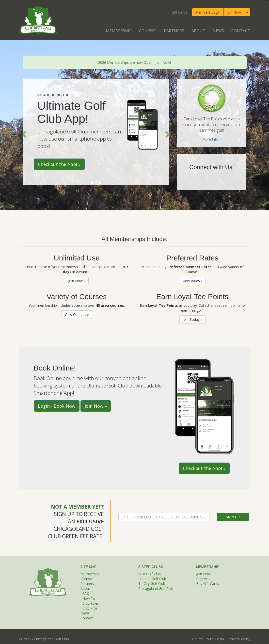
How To (89, 598)
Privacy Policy (239, 639)
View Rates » (192, 281)
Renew (202, 579)
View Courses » (77, 314)
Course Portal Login (208, 639)
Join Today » (192, 319)
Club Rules (91, 603)
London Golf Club (152, 579)
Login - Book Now (57, 406)
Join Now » (77, 281)
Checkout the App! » (59, 164)
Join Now (234, 12)
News (218, 31)
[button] (24, 133)
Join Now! (163, 62)
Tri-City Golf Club (152, 584)
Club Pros (90, 608)
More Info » (212, 139)
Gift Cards (179, 12)
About (198, 31)
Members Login (208, 12)
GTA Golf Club (150, 574)
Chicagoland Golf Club (156, 588)
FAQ (86, 593)
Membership (119, 31)
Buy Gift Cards (208, 584)
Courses (148, 31)
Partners (174, 31)
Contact (241, 31)
